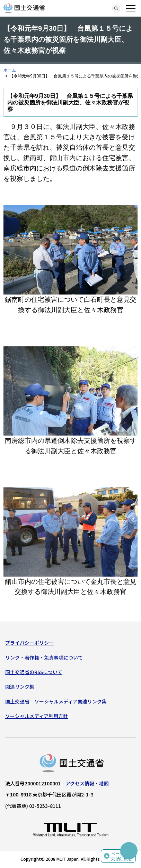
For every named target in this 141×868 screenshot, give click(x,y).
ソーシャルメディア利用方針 (37, 716)
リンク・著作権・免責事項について (44, 657)
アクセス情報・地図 (87, 783)
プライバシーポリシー (29, 643)
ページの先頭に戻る (122, 856)
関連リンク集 (20, 687)
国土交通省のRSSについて (34, 672)
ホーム (10, 70)
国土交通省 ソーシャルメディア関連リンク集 (56, 701)
